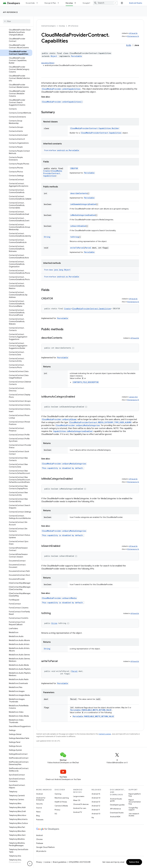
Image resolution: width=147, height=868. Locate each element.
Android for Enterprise (41, 799)
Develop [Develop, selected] (69, 3)
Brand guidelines (60, 862)
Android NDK (115, 817)
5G (56, 814)
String (47, 237)
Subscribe (134, 862)
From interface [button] (62, 150)
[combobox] (105, 3)
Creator (47, 171)
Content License (105, 734)
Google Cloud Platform (45, 847)
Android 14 (96, 798)
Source (39, 808)
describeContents (79, 193)
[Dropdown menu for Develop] (76, 3)
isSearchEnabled (78, 226)
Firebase (40, 843)
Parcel (88, 248)
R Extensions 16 (133, 36)
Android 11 (96, 810)
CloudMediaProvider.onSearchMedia (59, 598)
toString (75, 237)
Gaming (58, 794)
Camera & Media (61, 806)
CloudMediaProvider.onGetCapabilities (61, 89)
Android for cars (80, 808)
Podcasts (40, 820)
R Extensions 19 (133, 400)
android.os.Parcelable (68, 150)
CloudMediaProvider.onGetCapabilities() (62, 102)
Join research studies (134, 815)
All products (41, 851)
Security (39, 804)
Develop (62, 26)
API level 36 (133, 33)
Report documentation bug (135, 802)
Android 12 (96, 806)
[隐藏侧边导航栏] (30, 864)
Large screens (79, 796)
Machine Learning (62, 798)
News (38, 812)
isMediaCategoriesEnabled (83, 215)
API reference (10, 12)
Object (54, 56)
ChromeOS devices (81, 804)
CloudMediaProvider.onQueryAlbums (59, 419)
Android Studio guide (116, 800)
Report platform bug (135, 795)
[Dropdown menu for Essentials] (38, 3)
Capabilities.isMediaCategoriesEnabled (73, 431)
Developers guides (117, 805)
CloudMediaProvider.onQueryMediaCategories (78, 425)
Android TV (78, 812)
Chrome (39, 839)
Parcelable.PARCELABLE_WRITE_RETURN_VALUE (91, 710)
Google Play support (133, 809)
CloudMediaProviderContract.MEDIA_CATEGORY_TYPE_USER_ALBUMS (100, 422)
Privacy (57, 810)
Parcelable (76, 56)
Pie (93, 818)
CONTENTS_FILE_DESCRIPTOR (86, 382)
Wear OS (77, 800)
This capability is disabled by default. (63, 468)
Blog (38, 816)
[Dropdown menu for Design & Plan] (59, 3)
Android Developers (48, 26)
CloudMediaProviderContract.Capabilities (101, 133)
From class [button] (58, 270)
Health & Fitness (61, 802)
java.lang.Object (48, 63)
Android (39, 794)
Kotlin (129, 45)
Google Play (88, 3)
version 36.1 (133, 397)
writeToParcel (77, 248)
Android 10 (96, 814)
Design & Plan (50, 3)
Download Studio (117, 813)
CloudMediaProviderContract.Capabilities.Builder (95, 128)
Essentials (30, 3)
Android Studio (136, 3)
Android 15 (96, 794)
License (47, 862)
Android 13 (96, 802)
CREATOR (74, 168)
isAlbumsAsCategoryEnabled (83, 204)
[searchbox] (17, 21)
